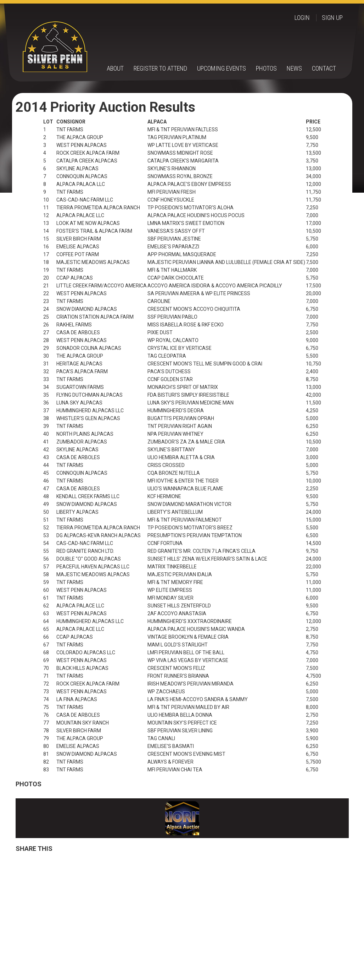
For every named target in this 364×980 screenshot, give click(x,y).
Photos (266, 68)
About (115, 68)
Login (302, 18)
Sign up (332, 18)
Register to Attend (160, 68)
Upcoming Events (222, 68)
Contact (324, 68)
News (294, 68)
